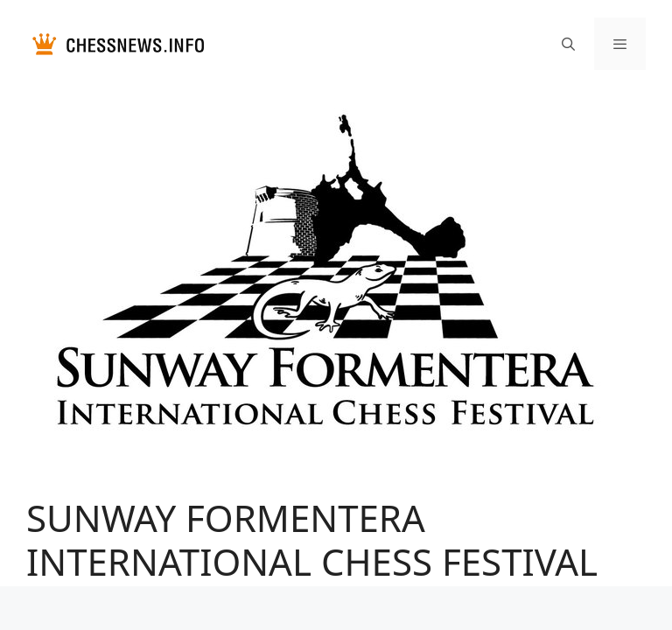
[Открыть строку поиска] (567, 44)
